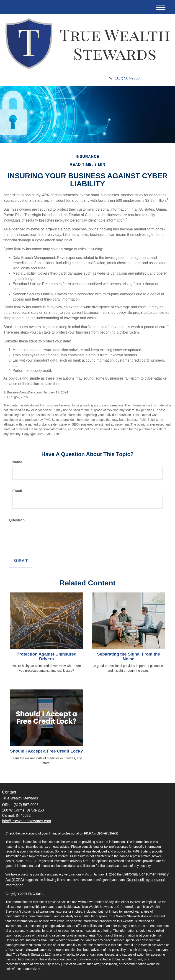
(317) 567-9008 (124, 78)
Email (17, 491)
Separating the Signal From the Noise (129, 656)
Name (17, 462)
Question (17, 520)
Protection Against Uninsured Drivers (46, 656)
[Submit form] (21, 561)
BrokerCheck (107, 833)
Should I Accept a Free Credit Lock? (46, 751)
